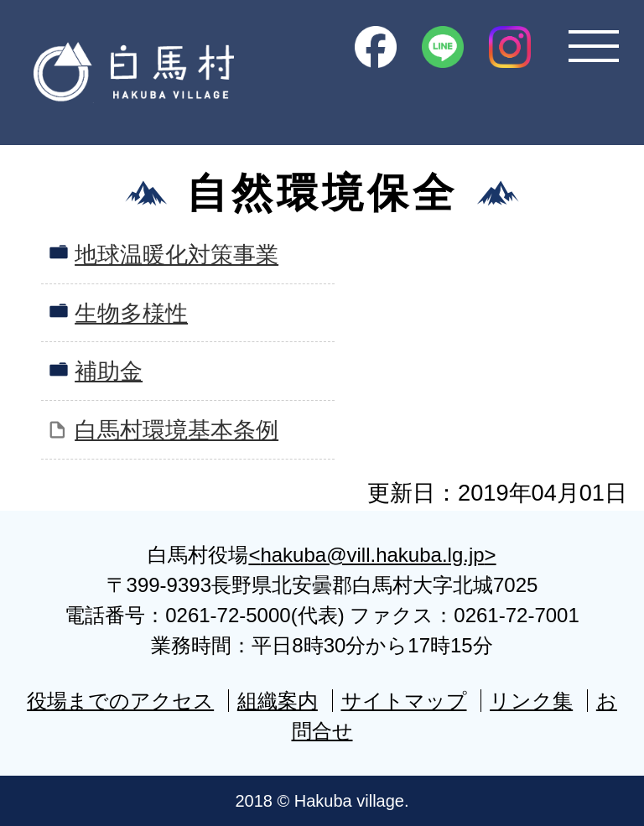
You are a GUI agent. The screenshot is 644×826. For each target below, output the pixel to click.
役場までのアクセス (120, 701)
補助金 (109, 371)
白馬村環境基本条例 (177, 430)
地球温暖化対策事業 (177, 255)
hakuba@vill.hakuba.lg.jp (372, 555)
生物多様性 (131, 313)
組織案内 (278, 701)
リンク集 (531, 701)
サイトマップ (404, 701)
